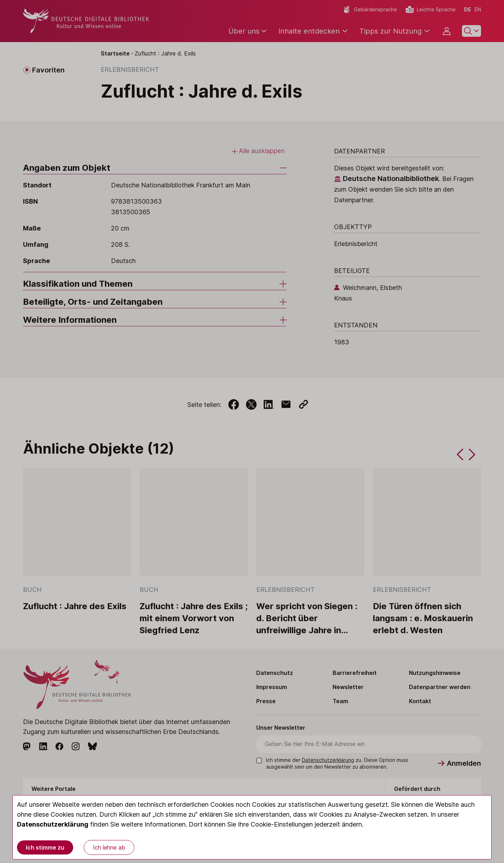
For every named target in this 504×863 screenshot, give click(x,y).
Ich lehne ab (109, 847)
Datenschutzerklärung (53, 824)
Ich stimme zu (45, 847)
